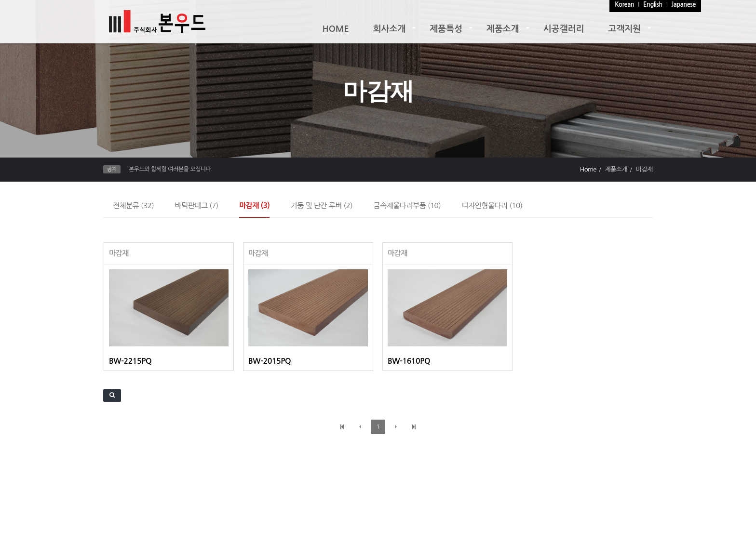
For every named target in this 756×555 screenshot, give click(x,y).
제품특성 (446, 29)
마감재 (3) (254, 205)
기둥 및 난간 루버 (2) (322, 205)
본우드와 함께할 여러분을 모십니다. (170, 169)
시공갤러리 (564, 29)
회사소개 (390, 29)
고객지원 (624, 29)
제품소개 (503, 29)
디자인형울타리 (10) (492, 205)
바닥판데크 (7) (197, 205)
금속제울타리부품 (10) (407, 205)
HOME (336, 29)
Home (588, 169)
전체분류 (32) (133, 205)
